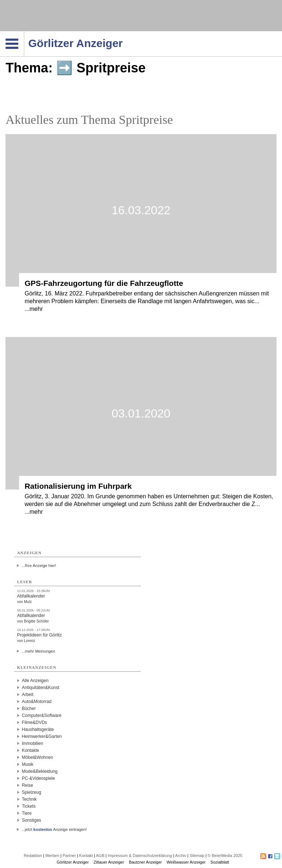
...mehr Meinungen (38, 651)
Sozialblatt (220, 862)
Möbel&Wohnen (37, 757)
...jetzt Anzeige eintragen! (54, 829)
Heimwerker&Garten (42, 736)
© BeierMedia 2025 (225, 856)
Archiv (181, 856)
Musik (27, 764)
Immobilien (32, 743)
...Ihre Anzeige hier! (39, 566)
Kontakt (86, 856)
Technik (29, 799)
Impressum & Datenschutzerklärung (140, 856)
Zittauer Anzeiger (109, 862)
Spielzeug (31, 792)
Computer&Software (41, 715)
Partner (69, 856)
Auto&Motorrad (37, 702)
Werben (52, 856)
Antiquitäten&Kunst (40, 688)
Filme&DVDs (34, 722)
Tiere (27, 813)
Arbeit (27, 695)
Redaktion (33, 856)
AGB (100, 856)
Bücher (29, 709)
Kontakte (30, 750)
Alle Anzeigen (35, 681)
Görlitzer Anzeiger (73, 862)
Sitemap (197, 856)
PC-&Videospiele (38, 778)
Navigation (24, 33)
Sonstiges (31, 820)
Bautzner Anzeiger (145, 862)
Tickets (29, 806)
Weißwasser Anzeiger (186, 862)
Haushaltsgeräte (38, 729)
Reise (27, 785)
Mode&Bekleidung (39, 771)
